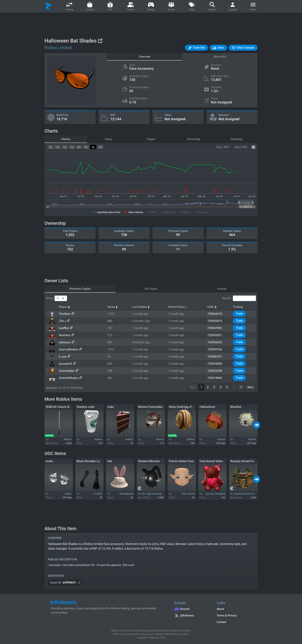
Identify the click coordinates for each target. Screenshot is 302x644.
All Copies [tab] (151, 289)
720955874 (215, 321)
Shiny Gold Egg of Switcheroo (188, 407)
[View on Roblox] (100, 41)
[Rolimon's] (49, 6)
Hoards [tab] (222, 289)
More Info (220, 57)
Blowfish (236, 407)
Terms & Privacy (227, 615)
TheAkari (65, 314)
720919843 (215, 378)
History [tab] (66, 139)
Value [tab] (108, 139)
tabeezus (65, 342)
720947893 (215, 328)
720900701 (215, 357)
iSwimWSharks (69, 378)
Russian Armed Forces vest (248, 461)
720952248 (215, 371)
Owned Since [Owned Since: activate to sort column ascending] (178, 307)
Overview (145, 57)
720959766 (215, 349)
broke (49, 461)
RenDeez (65, 335)
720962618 (215, 314)
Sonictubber (67, 371)
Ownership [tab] (194, 139)
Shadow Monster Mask (153, 461)
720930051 (215, 335)
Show (57, 298)
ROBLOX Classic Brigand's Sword (67, 407)
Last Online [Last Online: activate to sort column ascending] (141, 307)
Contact (221, 622)
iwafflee (64, 328)
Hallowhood (207, 407)
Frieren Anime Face (181, 461)
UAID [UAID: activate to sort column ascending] (212, 307)
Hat (110, 461)
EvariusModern (69, 349)
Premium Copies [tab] (80, 289)
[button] (196, 48)
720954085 (215, 364)
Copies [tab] (151, 139)
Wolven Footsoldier (151, 407)
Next (250, 387)
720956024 (215, 342)
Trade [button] (239, 314)
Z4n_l (62, 321)
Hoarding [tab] (236, 139)
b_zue (63, 357)
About (220, 609)
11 (241, 387)
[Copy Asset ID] (65, 583)
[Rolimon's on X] (191, 616)
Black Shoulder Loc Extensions (96, 461)
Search (239, 298)
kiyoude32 (65, 364)
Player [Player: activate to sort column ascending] (65, 307)
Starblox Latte (86, 407)
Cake (111, 407)
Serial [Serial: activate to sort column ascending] (113, 307)
